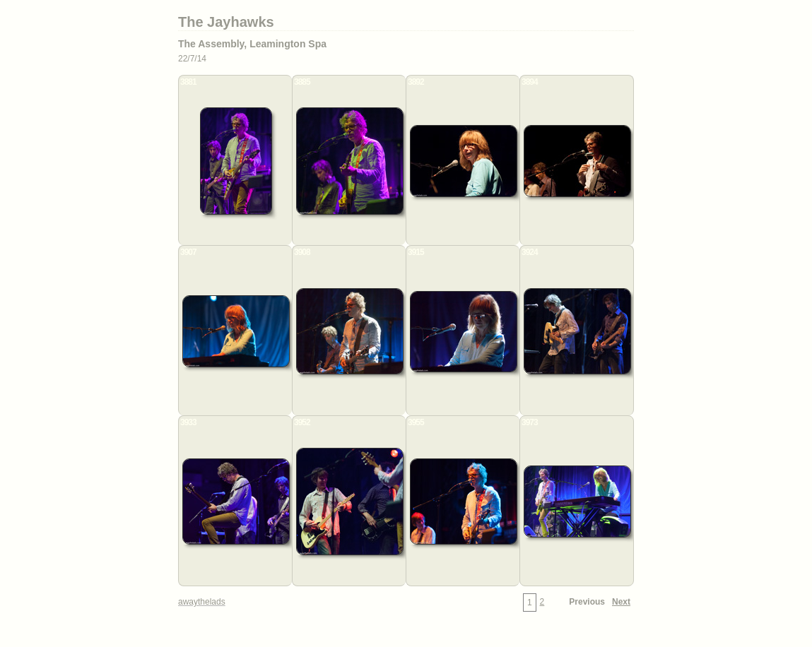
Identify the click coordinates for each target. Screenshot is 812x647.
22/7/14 (192, 59)
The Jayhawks (226, 22)
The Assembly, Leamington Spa (252, 44)
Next (621, 602)
